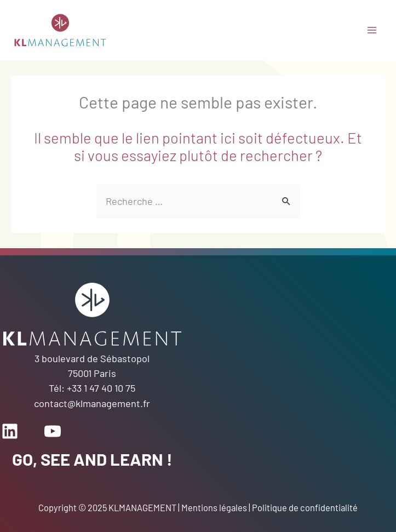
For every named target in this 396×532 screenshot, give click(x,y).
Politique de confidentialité (305, 508)
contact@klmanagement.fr (92, 403)
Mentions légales (214, 508)
